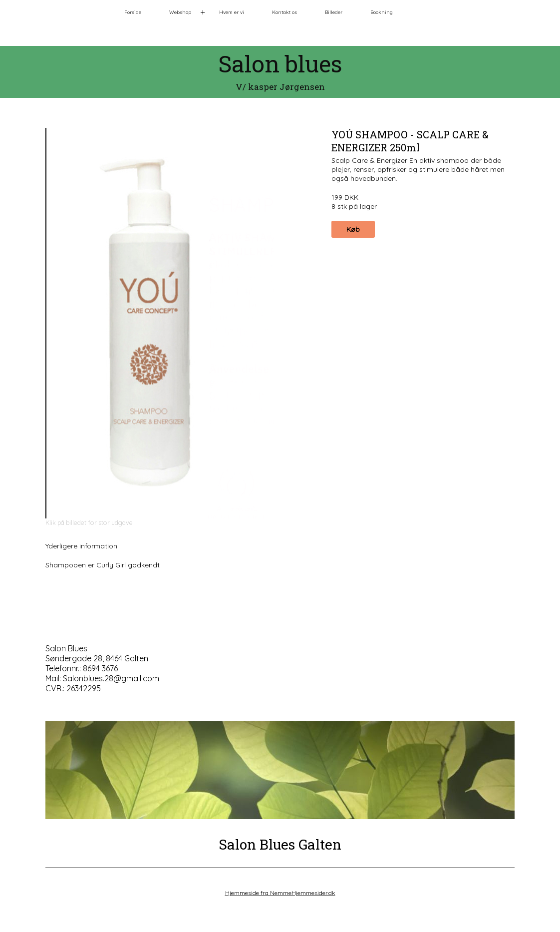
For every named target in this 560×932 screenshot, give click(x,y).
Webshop (180, 12)
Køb (353, 229)
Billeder (334, 12)
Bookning (382, 12)
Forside (133, 12)
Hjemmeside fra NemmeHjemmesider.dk (280, 893)
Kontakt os (284, 12)
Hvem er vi (232, 12)
